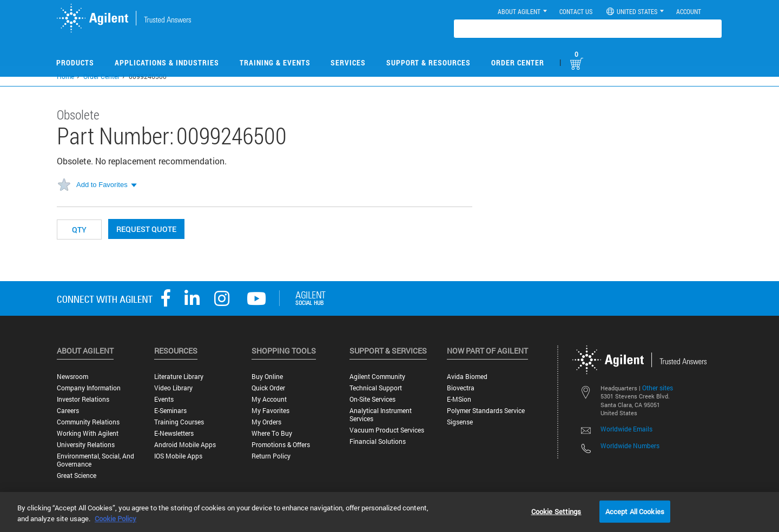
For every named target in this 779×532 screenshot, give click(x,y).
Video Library (173, 388)
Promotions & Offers (281, 445)
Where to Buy (272, 433)
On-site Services (372, 399)
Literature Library (179, 377)
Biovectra (461, 388)
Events (164, 399)
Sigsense (460, 422)
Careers (68, 411)
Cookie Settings (556, 511)
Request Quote (146, 229)
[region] (389, 512)
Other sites (658, 388)
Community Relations (88, 422)
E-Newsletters (174, 433)
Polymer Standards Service (486, 411)
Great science (77, 476)
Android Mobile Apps (185, 445)
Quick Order (268, 388)
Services (348, 62)
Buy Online (267, 377)
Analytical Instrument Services (381, 415)
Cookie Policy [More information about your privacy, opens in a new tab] (115, 518)
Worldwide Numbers (630, 445)
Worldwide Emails (626, 429)
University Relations (86, 445)
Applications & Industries (167, 62)
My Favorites (270, 411)
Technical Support (376, 388)
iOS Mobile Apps (178, 456)
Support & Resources (428, 62)
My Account (269, 399)
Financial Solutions (378, 441)
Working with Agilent (88, 433)
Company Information (89, 388)
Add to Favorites (102, 185)
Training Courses (179, 422)
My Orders (266, 422)
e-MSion (459, 399)
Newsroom (72, 377)
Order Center (518, 62)
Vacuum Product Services (387, 430)
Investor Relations (83, 399)
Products (75, 62)
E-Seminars (170, 411)
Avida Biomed (467, 377)
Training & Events (275, 62)
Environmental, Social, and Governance (95, 460)
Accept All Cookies (635, 511)
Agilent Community (377, 377)
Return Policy (271, 456)
